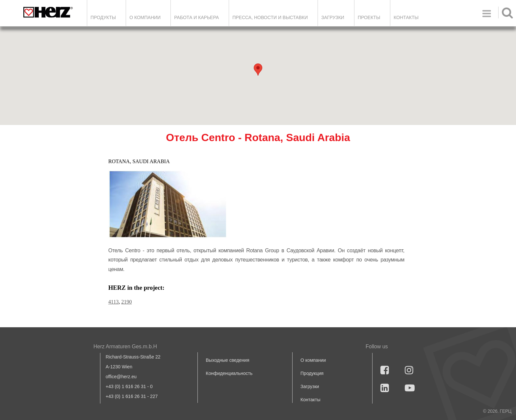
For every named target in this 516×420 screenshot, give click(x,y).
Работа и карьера (196, 17)
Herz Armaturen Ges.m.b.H (125, 346)
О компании (145, 17)
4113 (113, 302)
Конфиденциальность (229, 373)
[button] (258, 70)
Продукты (103, 17)
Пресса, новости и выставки (270, 17)
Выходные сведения (227, 360)
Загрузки (310, 386)
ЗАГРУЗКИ (333, 17)
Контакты (406, 17)
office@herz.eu (121, 377)
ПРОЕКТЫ (369, 17)
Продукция (312, 373)
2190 (126, 302)
